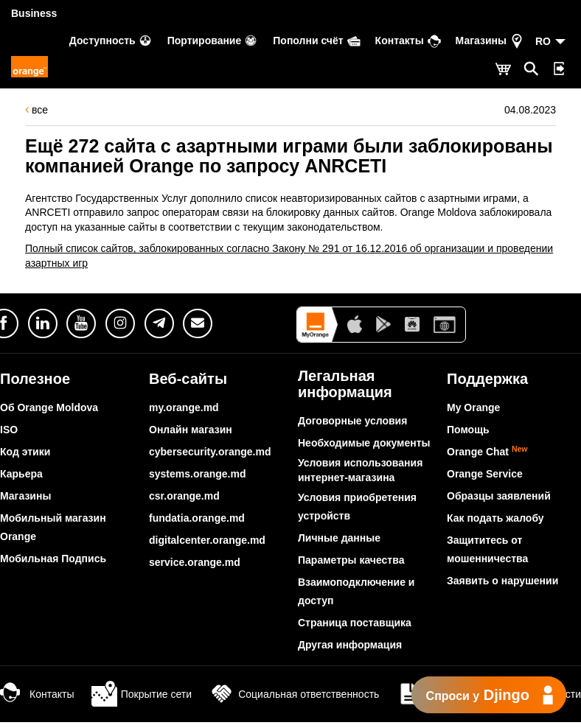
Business (34, 13)
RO (543, 41)
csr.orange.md (184, 496)
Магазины (25, 496)
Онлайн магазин (191, 430)
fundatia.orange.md (197, 518)
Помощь (468, 430)
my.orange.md (184, 407)
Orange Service (485, 474)
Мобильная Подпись (53, 559)
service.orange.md (195, 562)
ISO (9, 430)
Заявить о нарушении (502, 581)
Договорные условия (352, 421)
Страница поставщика (355, 623)
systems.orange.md (198, 474)
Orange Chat (487, 452)
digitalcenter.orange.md (207, 540)
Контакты (37, 694)
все (36, 110)
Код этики (25, 452)
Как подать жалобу (495, 518)
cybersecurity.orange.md (210, 452)
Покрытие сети (142, 694)
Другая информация (350, 645)
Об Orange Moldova (49, 407)
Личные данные (339, 538)
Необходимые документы (364, 443)
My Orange (473, 407)
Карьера (21, 474)
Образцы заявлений (499, 496)
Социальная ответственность (294, 694)
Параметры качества (351, 560)
